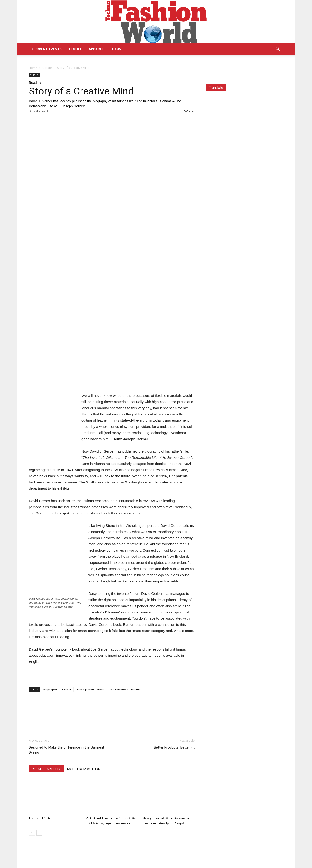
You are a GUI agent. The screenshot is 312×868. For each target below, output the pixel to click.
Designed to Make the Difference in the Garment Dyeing (66, 750)
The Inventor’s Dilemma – (126, 689)
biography (50, 689)
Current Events (47, 49)
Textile (75, 49)
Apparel (96, 49)
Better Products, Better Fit (174, 747)
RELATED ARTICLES (47, 769)
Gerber (67, 689)
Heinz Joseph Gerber (90, 689)
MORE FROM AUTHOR (84, 769)
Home (33, 68)
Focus (116, 49)
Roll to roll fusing (41, 818)
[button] (277, 49)
